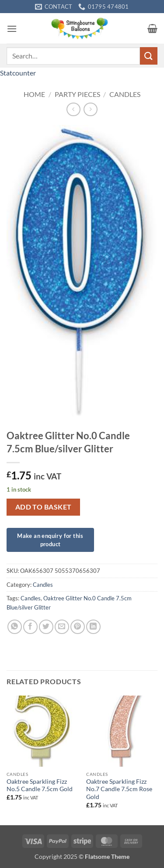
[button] (12, 29)
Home (34, 94)
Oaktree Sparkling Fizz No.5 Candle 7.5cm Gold (40, 785)
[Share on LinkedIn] (93, 627)
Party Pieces (77, 94)
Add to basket (44, 507)
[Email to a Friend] (62, 627)
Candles (125, 94)
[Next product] (73, 109)
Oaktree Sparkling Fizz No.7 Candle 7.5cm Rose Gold (119, 789)
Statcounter (18, 73)
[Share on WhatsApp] (15, 627)
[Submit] (149, 56)
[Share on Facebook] (30, 627)
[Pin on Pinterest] (78, 627)
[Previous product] (90, 109)
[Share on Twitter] (46, 627)
